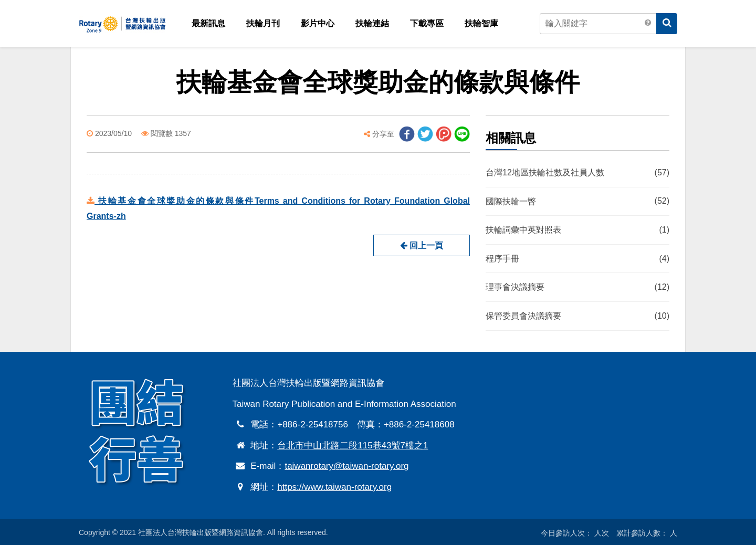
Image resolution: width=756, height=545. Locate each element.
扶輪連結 (372, 23)
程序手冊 (577, 259)
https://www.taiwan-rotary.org (334, 487)
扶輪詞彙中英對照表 (577, 230)
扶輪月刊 (263, 23)
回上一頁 (422, 245)
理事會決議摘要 (577, 288)
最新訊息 (208, 23)
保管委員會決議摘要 (577, 316)
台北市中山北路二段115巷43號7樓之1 (353, 446)
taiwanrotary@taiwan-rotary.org (346, 466)
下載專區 (427, 23)
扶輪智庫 (481, 23)
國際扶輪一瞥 (577, 202)
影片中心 (318, 23)
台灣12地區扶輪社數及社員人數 (577, 173)
